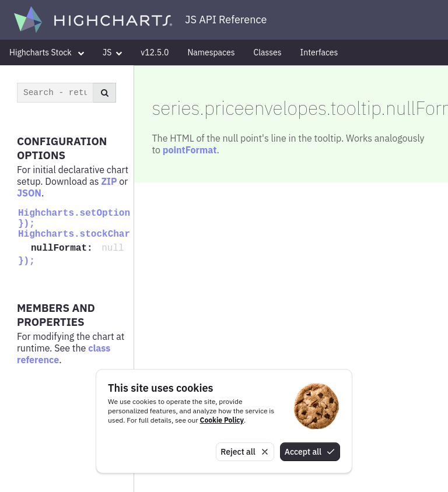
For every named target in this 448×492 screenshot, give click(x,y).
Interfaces (319, 52)
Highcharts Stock (47, 52)
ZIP (109, 181)
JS (112, 52)
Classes (268, 52)
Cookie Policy (222, 420)
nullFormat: (64, 248)
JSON (29, 193)
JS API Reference (226, 20)
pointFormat (190, 150)
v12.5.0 (155, 52)
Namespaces (211, 52)
